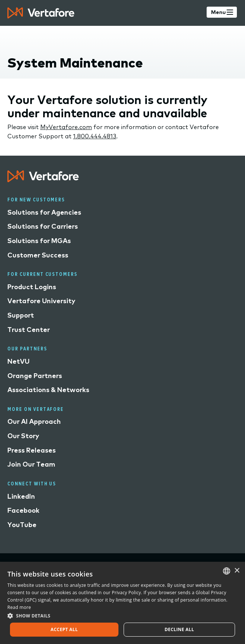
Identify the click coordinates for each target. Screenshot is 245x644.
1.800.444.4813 (95, 136)
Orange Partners (35, 376)
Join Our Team (31, 464)
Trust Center (29, 330)
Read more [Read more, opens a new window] (19, 607)
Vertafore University (41, 301)
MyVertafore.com (66, 127)
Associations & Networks (48, 390)
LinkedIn (21, 496)
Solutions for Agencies (44, 212)
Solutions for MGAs (39, 241)
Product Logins (32, 287)
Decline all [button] (179, 629)
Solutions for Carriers (43, 226)
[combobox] (227, 571)
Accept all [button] (64, 629)
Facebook (23, 510)
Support (21, 315)
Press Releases (32, 450)
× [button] (237, 571)
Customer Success (38, 255)
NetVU (18, 361)
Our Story (23, 436)
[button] (122, 615)
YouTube (22, 525)
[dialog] (122, 603)
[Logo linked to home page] (43, 180)
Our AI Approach (34, 421)
